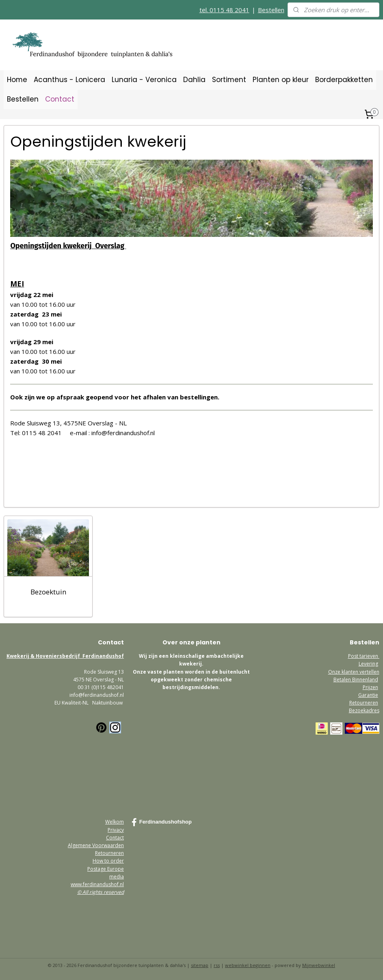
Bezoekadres (364, 710)
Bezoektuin (48, 592)
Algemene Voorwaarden (96, 845)
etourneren (111, 853)
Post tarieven (364, 656)
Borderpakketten (344, 80)
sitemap (200, 965)
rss (217, 965)
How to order (108, 861)
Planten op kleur (281, 80)
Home (17, 80)
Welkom (115, 822)
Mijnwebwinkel (319, 965)
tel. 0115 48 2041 (224, 10)
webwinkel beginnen (248, 965)
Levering (368, 664)
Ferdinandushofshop (162, 822)
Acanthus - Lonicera (69, 80)
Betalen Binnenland (356, 680)
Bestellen (271, 10)
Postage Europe (106, 869)
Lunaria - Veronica (144, 80)
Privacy (116, 830)
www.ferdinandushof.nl (97, 884)
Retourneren (364, 703)
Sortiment (229, 80)
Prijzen (370, 687)
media (117, 877)
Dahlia (194, 80)
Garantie (368, 695)
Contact (60, 99)
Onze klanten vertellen (354, 672)
